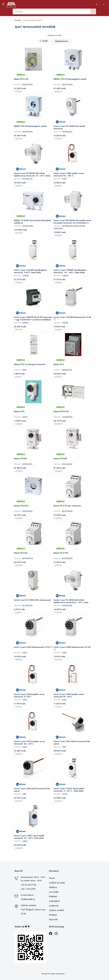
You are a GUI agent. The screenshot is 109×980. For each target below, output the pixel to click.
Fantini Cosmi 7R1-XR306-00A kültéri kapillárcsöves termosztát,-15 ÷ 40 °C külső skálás (32, 175)
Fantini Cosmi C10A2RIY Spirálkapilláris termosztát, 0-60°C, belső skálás (30, 271)
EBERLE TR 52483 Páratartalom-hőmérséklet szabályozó (32, 222)
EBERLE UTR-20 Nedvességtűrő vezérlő (70, 79)
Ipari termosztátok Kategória (33, 20)
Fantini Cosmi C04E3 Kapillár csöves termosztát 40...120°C (69, 696)
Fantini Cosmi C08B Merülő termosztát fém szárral (32, 790)
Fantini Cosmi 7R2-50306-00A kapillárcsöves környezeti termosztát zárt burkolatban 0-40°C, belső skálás (72, 222)
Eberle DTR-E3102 (61, 412)
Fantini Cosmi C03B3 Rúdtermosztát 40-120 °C (72, 648)
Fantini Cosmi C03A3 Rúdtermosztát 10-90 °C (33, 647)
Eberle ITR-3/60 (21, 553)
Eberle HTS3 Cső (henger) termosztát (30, 364)
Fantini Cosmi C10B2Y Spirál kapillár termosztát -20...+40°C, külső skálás (29, 837)
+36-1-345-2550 (28, 889)
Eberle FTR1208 (60, 459)
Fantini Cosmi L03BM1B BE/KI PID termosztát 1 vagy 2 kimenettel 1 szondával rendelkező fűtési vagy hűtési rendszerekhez (33, 319)
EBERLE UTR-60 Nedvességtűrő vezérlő (30, 126)
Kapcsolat (53, 919)
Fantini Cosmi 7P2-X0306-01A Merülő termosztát (69, 127)
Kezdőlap (18, 20)
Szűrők (44, 41)
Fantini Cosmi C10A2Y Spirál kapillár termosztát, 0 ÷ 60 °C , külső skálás (69, 790)
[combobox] (62, 41)
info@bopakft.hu (28, 899)
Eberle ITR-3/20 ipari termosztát (67, 506)
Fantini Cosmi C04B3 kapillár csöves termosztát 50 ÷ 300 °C (69, 175)
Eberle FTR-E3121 (21, 506)
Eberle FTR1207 (21, 459)
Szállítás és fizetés (57, 883)
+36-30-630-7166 (29, 885)
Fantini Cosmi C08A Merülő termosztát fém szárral (72, 743)
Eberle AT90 (19, 412)
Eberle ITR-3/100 (61, 553)
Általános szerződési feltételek (54, 892)
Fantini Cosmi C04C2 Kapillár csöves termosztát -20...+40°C (29, 743)
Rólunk (52, 878)
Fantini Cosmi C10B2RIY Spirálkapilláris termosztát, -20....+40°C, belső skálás (70, 271)
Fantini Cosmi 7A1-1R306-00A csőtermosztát (32, 600)
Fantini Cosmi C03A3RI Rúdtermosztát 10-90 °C (72, 319)
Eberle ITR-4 (59, 364)
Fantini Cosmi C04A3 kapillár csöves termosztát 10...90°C (29, 696)
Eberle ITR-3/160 (21, 79)
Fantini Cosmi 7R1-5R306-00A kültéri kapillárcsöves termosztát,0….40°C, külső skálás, (71, 601)
